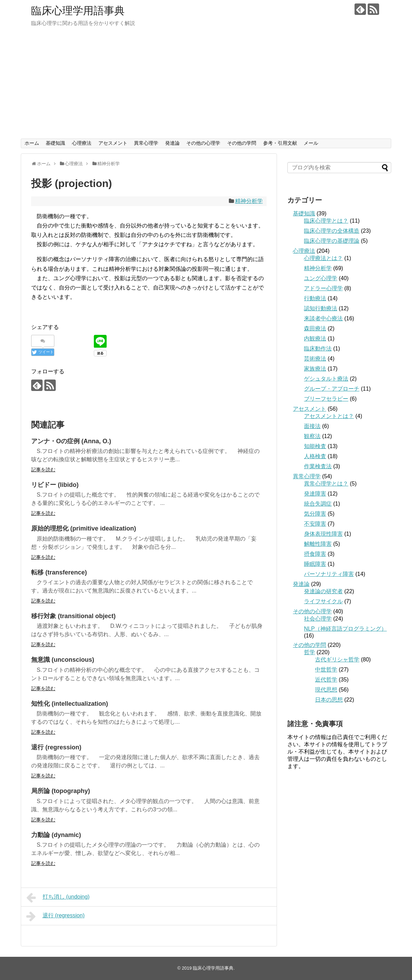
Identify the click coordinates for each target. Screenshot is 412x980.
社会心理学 (318, 619)
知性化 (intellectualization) (70, 704)
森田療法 (315, 328)
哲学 (310, 652)
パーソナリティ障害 (329, 574)
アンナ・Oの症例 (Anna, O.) (71, 441)
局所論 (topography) (61, 791)
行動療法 (315, 298)
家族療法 (315, 369)
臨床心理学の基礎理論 (332, 241)
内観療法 (315, 338)
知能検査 (315, 446)
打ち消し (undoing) (58, 898)
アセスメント (113, 143)
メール (311, 143)
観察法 (312, 436)
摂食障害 (315, 554)
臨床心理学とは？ (326, 221)
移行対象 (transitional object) (73, 616)
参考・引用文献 (280, 143)
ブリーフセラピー (326, 399)
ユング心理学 (321, 278)
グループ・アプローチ (332, 389)
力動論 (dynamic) (56, 835)
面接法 (312, 426)
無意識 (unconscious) (63, 660)
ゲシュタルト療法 (326, 379)
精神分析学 (249, 201)
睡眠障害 (315, 564)
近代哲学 (326, 680)
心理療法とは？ (323, 258)
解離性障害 (318, 544)
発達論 (172, 143)
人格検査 (315, 456)
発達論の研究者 (323, 591)
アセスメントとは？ (329, 416)
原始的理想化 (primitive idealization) (84, 528)
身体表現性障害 (323, 534)
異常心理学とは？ (326, 484)
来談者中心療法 (323, 318)
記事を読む (43, 470)
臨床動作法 (318, 349)
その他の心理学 (203, 143)
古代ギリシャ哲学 (337, 660)
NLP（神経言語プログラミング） (345, 629)
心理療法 (82, 143)
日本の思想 (329, 700)
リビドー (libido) (55, 485)
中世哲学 (326, 670)
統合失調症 (318, 504)
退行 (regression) (56, 747)
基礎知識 (55, 143)
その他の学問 (242, 143)
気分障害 (315, 514)
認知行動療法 (321, 308)
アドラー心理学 (323, 288)
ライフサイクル (323, 601)
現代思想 (326, 690)
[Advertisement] (206, 87)
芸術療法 (315, 359)
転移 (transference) (59, 572)
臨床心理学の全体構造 (332, 231)
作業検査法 (318, 466)
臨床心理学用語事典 (78, 11)
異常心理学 (146, 143)
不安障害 (315, 524)
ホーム (32, 143)
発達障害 (315, 494)
